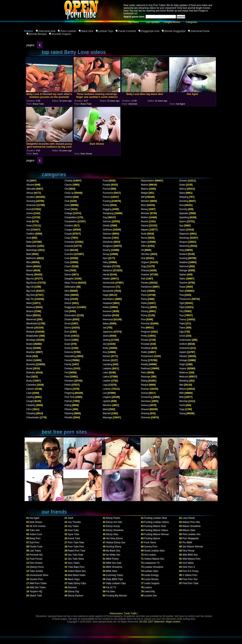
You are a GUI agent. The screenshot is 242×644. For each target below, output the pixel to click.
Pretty (144, 336)
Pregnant (146, 332)
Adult (70, 518)
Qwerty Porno (37, 567)
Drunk (68, 324)
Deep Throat (71, 283)
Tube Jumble (36, 571)
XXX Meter (188, 563)
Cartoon (31, 389)
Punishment (147, 356)
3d (28, 181)
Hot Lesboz (150, 555)
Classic (68, 185)
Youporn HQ (36, 591)
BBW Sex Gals (114, 563)
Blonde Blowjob (38, 34)
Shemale (146, 417)
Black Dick (87, 31)
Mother (145, 217)
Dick (67, 291)
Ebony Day (73, 591)
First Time (70, 397)
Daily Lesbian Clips (116, 583)
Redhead (146, 368)
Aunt (29, 238)
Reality (145, 364)
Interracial (108, 319)
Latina (106, 377)
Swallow (184, 262)
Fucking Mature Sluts (155, 526)
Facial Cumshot (127, 31)
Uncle (182, 336)
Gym (105, 258)
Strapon (183, 242)
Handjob (107, 266)
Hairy (106, 262)
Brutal (29, 368)
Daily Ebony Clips (77, 583)
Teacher (183, 283)
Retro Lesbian (68, 31)
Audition (31, 234)
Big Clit (30, 287)
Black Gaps (74, 579)
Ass (28, 230)
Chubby (69, 181)
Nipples (145, 230)
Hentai (106, 275)
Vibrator (183, 356)
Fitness (68, 409)
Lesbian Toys (106, 31)
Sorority (183, 209)
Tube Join (35, 530)
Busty (29, 381)
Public (144, 352)
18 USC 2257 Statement (152, 622)
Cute (67, 262)
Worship (184, 401)
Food (105, 181)
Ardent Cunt (36, 534)
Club (67, 201)
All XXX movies (37, 526)
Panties (145, 283)
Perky (144, 299)
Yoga (182, 409)
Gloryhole (108, 242)
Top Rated (133, 22)
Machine (107, 405)
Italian (106, 324)
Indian (106, 307)
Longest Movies (172, 22)
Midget (145, 193)
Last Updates (153, 22)
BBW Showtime (114, 567)
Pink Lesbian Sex (191, 534)
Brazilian (31, 352)
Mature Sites (189, 530)
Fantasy (69, 368)
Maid (105, 409)
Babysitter (32, 246)
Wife (182, 393)
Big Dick (31, 295)
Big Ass (30, 279)
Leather (107, 381)
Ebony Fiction (113, 518)
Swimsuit (184, 266)
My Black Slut (113, 551)
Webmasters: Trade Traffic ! (124, 613)
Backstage (32, 250)
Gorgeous (108, 246)
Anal (29, 209)
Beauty (30, 275)
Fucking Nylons (152, 538)
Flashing (69, 413)
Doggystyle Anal (150, 31)
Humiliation (109, 299)
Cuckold (69, 246)
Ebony (68, 328)
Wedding (184, 381)
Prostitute (146, 348)
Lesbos (148, 587)
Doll (67, 311)
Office (144, 246)
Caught (30, 401)
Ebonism (72, 587)
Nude (144, 234)
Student (183, 254)
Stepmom (184, 234)
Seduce (145, 405)
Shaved (145, 409)
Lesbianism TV (152, 563)
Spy (181, 226)
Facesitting (70, 356)
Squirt (182, 230)
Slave (182, 193)
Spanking (184, 217)
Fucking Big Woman (116, 596)
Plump (144, 315)
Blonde (30, 328)
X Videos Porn (190, 575)
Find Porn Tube (190, 583)
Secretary (146, 401)
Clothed (69, 197)
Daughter (69, 279)
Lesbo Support (152, 583)
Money (145, 209)
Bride (29, 356)
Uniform (183, 344)
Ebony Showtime (115, 530)
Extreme (69, 352)
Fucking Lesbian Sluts (156, 518)
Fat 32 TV (111, 587)
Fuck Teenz (150, 542)
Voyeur (183, 368)
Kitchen (107, 356)
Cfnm (29, 409)
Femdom (69, 381)
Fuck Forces (36, 559)
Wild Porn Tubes (38, 583)
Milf (143, 197)
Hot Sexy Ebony (114, 538)
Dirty (67, 299)
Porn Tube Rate (76, 542)
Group (106, 254)
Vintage (183, 360)
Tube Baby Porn (76, 567)
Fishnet (68, 401)
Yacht (182, 405)
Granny (107, 250)
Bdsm (29, 266)
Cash (29, 393)
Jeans (106, 336)
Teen (182, 291)
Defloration (70, 287)
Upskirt (183, 352)
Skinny (183, 189)
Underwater (185, 340)
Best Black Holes (77, 575)
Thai (182, 295)
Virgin (182, 364)
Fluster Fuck (36, 547)
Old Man (145, 254)
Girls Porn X (189, 567)
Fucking (107, 201)
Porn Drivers (36, 563)
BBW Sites (111, 571)
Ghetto (106, 226)
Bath (29, 254)
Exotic (68, 348)
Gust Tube (73, 530)
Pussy (144, 360)
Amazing (31, 201)
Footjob (107, 185)
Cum (67, 250)
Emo (67, 332)
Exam (68, 344)
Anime (30, 213)
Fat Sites (111, 591)
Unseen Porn (36, 579)
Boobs (30, 344)
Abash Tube (36, 596)
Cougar (68, 230)
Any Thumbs (74, 522)
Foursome (108, 193)
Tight (182, 303)
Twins (182, 328)
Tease (182, 287)
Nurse (144, 238)
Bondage (31, 340)
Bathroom (31, 258)
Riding (144, 381)
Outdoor (145, 275)
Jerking (107, 340)
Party (144, 291)
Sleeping (184, 197)
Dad (67, 270)
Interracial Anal (47, 31)
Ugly (182, 332)
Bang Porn (35, 538)
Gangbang (108, 213)
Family (68, 364)
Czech (68, 266)
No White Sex (113, 555)
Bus (28, 377)
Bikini (29, 303)
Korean (107, 360)
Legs (105, 385)
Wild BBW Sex (190, 555)
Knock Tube (74, 538)
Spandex (184, 213)
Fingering (69, 393)
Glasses (107, 238)
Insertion (107, 315)
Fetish (68, 385)
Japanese (108, 332)
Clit (66, 189)
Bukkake (31, 373)
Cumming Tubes (114, 575)
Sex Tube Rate (75, 555)
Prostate (145, 344)
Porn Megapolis (190, 538)
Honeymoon (109, 287)
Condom (69, 226)
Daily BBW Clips (114, 579)
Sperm (183, 221)
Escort (68, 340)
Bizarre (30, 311)
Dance (68, 275)
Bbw (29, 262)
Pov (143, 328)
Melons (145, 189)
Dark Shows (36, 522)
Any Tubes (73, 526)
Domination (71, 315)
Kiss (105, 352)
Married (107, 413)
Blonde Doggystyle (175, 31)
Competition (71, 217)
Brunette (31, 364)
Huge (106, 295)
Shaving (145, 413)
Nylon (144, 242)
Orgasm (145, 262)
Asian (29, 226)
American (31, 205)
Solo (182, 205)
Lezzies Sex (150, 596)
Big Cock (31, 291)
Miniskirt (145, 201)
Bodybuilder (33, 336)
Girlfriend (108, 230)
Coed (67, 209)
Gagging (107, 209)
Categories (191, 22)
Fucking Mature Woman (157, 534)
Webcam (184, 377)
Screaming (147, 397)
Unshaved (185, 348)
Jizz (105, 344)
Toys (182, 315)
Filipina (68, 389)
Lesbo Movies (151, 579)
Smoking (184, 201)
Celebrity (31, 405)
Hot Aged (34, 518)
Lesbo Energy (151, 575)
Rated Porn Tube (77, 551)
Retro (144, 373)
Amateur (31, 197)
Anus (29, 217)
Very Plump (188, 551)
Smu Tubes (74, 563)
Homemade (109, 283)
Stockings (184, 238)
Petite (144, 303)
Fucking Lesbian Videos (157, 522)
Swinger (183, 270)
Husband (108, 303)
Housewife (108, 291)
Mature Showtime (191, 526)
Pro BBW (187, 542)
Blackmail (31, 319)
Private (145, 340)
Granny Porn (151, 547)
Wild (182, 397)
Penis (144, 295)
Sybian (183, 275)
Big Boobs (32, 283)
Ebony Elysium (75, 596)
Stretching (185, 246)
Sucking (183, 258)
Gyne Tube (73, 534)
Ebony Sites (112, 534)
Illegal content (173, 622)
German (107, 221)
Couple (68, 234)
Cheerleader (33, 417)
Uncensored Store (39, 575)
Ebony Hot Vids (114, 522)
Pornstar (145, 324)
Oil (143, 250)
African (30, 193)
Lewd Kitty (150, 591)
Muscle (145, 221)
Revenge (146, 377)
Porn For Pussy (190, 571)
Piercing (145, 307)
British (30, 360)
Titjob (182, 307)
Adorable (31, 189)
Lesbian (107, 389)
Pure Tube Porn (76, 547)
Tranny (183, 319)
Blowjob (30, 332)
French (106, 197)
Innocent (107, 311)
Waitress (184, 373)
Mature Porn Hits (191, 522)
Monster (145, 213)
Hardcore (108, 270)
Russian (145, 389)
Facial (68, 360)
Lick (105, 393)
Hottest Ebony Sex (116, 542)
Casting (30, 397)
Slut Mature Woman (193, 547)
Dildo (67, 295)
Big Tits (30, 299)
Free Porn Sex (190, 579)
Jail (105, 328)
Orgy (144, 266)
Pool (143, 319)
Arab (29, 221)
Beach (30, 270)
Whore (183, 389)
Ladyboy (107, 368)
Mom (144, 205)
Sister (182, 185)
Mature (145, 185)
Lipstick (107, 401)
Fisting (68, 405)
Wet (181, 385)
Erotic (68, 336)
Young (183, 413)
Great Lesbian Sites (154, 551)
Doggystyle (70, 307)
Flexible (69, 417)
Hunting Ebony (114, 547)
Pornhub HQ (36, 555)
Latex (106, 373)
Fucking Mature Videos (156, 530)
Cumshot (69, 254)
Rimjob (145, 385)
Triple (182, 324)
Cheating (31, 413)
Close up (69, 193)
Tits (181, 311)
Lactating (108, 364)
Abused (30, 185)
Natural (145, 226)
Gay (105, 217)
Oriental (145, 270)
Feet (67, 377)
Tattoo (183, 279)
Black (29, 315)
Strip (182, 250)
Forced (106, 189)
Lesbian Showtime (154, 567)
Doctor (68, 303)
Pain (143, 279)
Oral (143, 258)
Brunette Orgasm (61, 34)
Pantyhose (147, 287)
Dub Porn (34, 542)
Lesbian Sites (151, 571)
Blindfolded (32, 324)
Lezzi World (188, 518)
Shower (183, 181)
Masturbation (148, 181)
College (69, 213)
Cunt (67, 258)
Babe (29, 242)
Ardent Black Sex (77, 571)
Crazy (68, 238)
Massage (108, 417)
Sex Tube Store (76, 559)
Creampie (70, 242)
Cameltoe (31, 385)
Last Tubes (35, 551)
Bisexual (31, 307)
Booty (29, 348)
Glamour (107, 234)
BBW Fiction (112, 559)
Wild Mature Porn (191, 559)
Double (68, 319)
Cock (67, 205)
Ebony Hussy (113, 526)
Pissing (145, 311)
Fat (66, 373)
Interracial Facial (200, 31)
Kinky (106, 348)
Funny (106, 205)
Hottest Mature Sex (154, 559)
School (145, 393)
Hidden (107, 279)
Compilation (71, 221)
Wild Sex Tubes (38, 587)
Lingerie (107, 397)
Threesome (185, 299)
